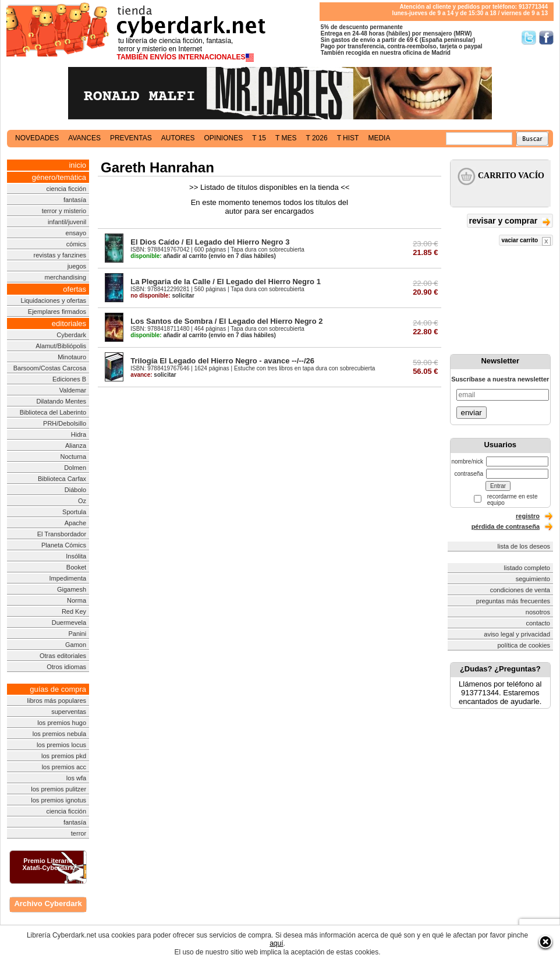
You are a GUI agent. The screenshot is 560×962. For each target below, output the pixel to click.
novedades (37, 138)
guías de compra (58, 689)
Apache (75, 523)
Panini (78, 634)
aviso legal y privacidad (517, 634)
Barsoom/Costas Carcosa (50, 368)
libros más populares (57, 701)
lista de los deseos (524, 546)
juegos (77, 266)
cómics (76, 244)
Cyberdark (71, 335)
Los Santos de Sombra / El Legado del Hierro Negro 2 (226, 321)
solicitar (162, 296)
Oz (82, 501)
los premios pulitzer (59, 789)
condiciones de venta (520, 590)
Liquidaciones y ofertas (54, 300)
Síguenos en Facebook (546, 38)
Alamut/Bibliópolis (61, 346)
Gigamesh (72, 589)
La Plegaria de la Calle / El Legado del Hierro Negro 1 (226, 282)
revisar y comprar (510, 222)
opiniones (224, 138)
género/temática (59, 177)
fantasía (75, 200)
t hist (348, 138)
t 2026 (316, 138)
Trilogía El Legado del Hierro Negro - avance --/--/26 (222, 361)
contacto (538, 623)
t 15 (259, 138)
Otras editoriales (63, 656)
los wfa (76, 778)
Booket (76, 567)
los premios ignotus (59, 800)
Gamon (76, 645)
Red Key (74, 611)
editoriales (69, 323)
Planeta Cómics (64, 545)
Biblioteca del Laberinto (53, 412)
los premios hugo (62, 723)
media (379, 138)
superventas (69, 712)
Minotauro (72, 357)
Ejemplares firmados (57, 312)
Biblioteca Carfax (62, 479)
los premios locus (61, 745)
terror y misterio (64, 211)
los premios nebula (59, 734)
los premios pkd (64, 756)
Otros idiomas (66, 667)
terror (79, 833)
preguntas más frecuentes (513, 601)
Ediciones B (69, 379)
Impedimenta (68, 578)
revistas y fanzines (60, 255)
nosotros (538, 612)
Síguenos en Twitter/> (529, 38)
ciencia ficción (66, 189)
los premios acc (64, 767)
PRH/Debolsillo (65, 423)
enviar (472, 413)
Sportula (74, 512)
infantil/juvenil (67, 222)
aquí (276, 943)
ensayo (76, 233)
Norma (77, 600)
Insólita (76, 556)
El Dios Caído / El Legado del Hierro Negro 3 (210, 242)
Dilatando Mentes (61, 401)
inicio (77, 165)
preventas (131, 138)
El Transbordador (62, 534)
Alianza (76, 445)
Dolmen (75, 468)
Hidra (79, 434)
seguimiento (533, 579)
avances (84, 138)
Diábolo (75, 490)
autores (178, 138)
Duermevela (69, 623)
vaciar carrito (526, 241)
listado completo (527, 568)
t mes (286, 138)
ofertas (75, 289)
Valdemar (73, 390)
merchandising (66, 277)
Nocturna (73, 457)
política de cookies (524, 645)
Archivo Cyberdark (48, 903)
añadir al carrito (169, 256)
